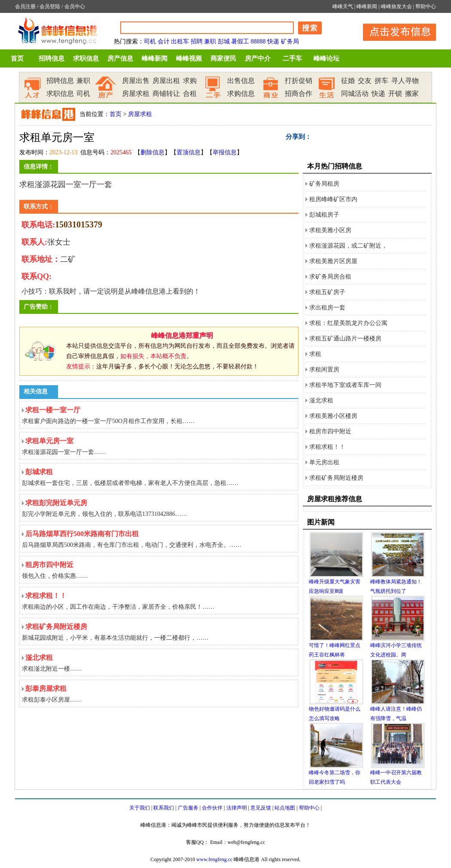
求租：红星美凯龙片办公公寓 (348, 323)
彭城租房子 (324, 215)
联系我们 (164, 808)
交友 (365, 81)
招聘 (197, 41)
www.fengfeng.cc (215, 859)
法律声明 (237, 808)
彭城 (224, 41)
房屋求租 (136, 94)
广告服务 (188, 808)
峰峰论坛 (326, 58)
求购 (190, 81)
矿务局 (290, 41)
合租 (190, 94)
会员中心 (75, 6)
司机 (150, 41)
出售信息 (241, 81)
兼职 (210, 41)
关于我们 (140, 808)
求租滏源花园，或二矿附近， (348, 246)
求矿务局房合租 (330, 277)
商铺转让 (166, 94)
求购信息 (241, 94)
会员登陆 (50, 6)
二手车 (292, 58)
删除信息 (152, 152)
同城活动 (355, 94)
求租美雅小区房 (330, 230)
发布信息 (395, 31)
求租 (315, 354)
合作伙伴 (212, 808)
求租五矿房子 (327, 292)
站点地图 (285, 808)
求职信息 (86, 58)
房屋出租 (166, 81)
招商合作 (299, 94)
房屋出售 (136, 81)
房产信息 (120, 58)
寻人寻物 (405, 81)
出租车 (180, 41)
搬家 (412, 94)
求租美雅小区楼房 (333, 416)
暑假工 (240, 41)
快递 (273, 41)
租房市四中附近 (330, 431)
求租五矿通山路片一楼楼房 (345, 339)
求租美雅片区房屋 (333, 261)
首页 (17, 58)
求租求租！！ (327, 447)
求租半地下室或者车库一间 (345, 385)
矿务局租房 (324, 184)
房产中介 (258, 58)
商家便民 (223, 58)
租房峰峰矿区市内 (333, 199)
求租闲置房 (324, 370)
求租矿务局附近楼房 (336, 478)
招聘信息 (52, 58)
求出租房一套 (327, 308)
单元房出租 (324, 462)
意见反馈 (261, 808)
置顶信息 (189, 152)
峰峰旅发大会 (396, 6)
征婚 (348, 81)
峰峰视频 (189, 58)
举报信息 (225, 152)
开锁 (395, 94)
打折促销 (299, 81)
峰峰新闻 (367, 6)
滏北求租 (321, 400)
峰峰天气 (343, 6)
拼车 (381, 81)
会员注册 (25, 6)
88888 (258, 41)
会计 (164, 41)
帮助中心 (426, 6)
